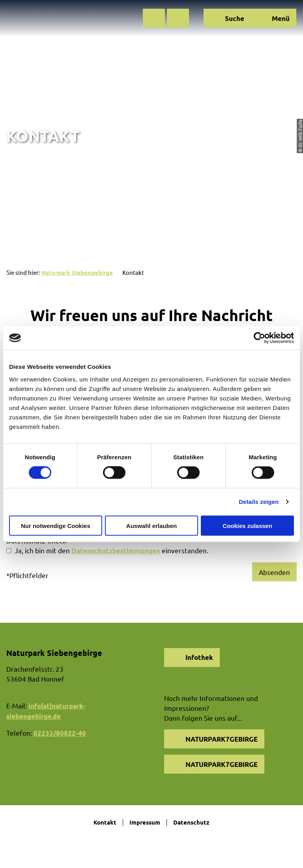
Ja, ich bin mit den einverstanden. (111, 550)
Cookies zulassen (247, 525)
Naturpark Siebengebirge (77, 272)
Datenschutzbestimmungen (116, 551)
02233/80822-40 (60, 733)
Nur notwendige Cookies (56, 525)
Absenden (274, 572)
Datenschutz (191, 823)
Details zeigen (259, 502)
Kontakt (105, 823)
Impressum (145, 823)
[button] (154, 18)
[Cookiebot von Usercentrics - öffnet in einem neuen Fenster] (259, 338)
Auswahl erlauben (151, 525)
